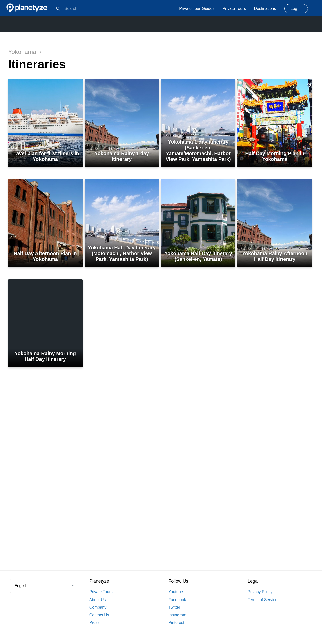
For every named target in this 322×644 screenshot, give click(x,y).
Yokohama (25, 52)
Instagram (177, 615)
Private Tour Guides (197, 8)
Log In (296, 8)
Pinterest (176, 623)
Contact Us (99, 615)
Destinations (265, 8)
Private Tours (234, 8)
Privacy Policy (260, 592)
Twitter (174, 607)
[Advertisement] (161, 479)
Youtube (176, 592)
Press (94, 623)
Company (98, 607)
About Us (98, 600)
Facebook (177, 600)
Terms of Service (263, 600)
